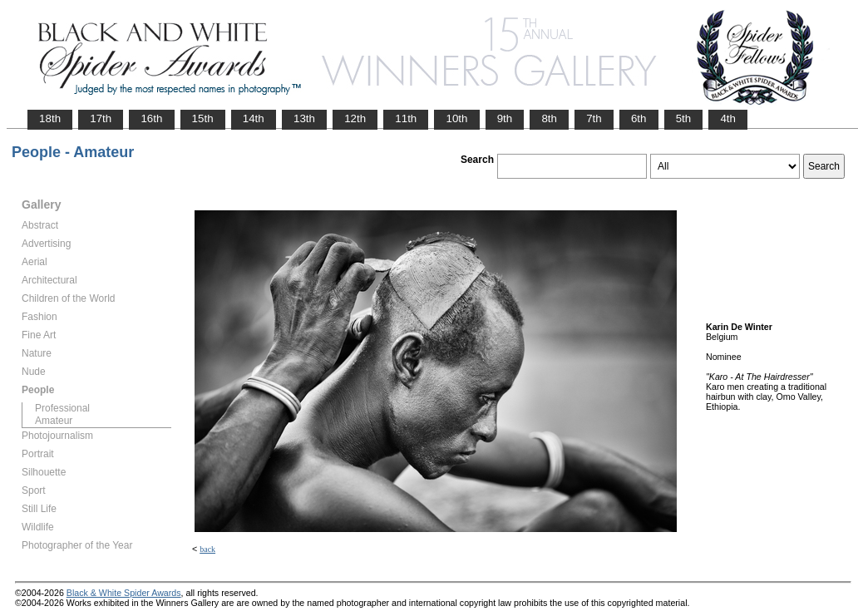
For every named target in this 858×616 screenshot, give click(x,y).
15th (203, 118)
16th (151, 118)
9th (505, 118)
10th (456, 118)
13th (304, 118)
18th (50, 118)
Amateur (54, 421)
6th (639, 118)
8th (549, 118)
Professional (62, 408)
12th (355, 118)
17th (101, 118)
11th (406, 118)
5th (684, 118)
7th (594, 118)
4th (728, 118)
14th (254, 118)
